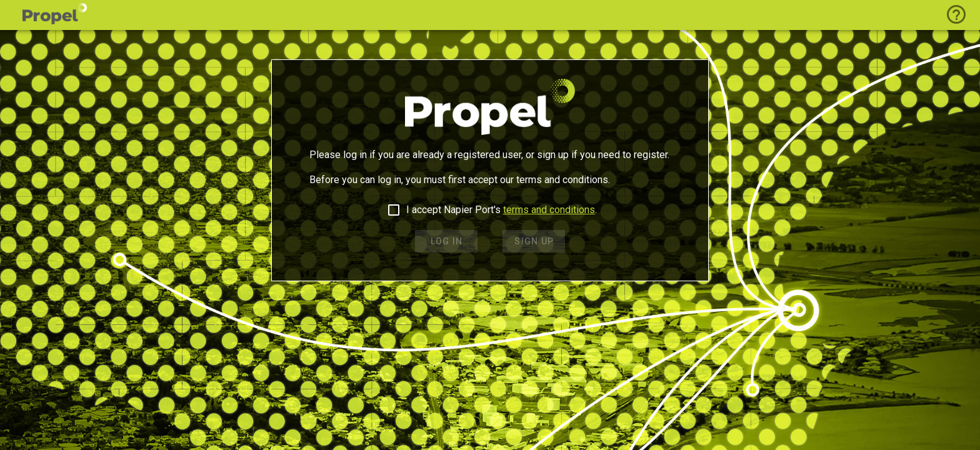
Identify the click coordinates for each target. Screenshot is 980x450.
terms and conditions (549, 210)
